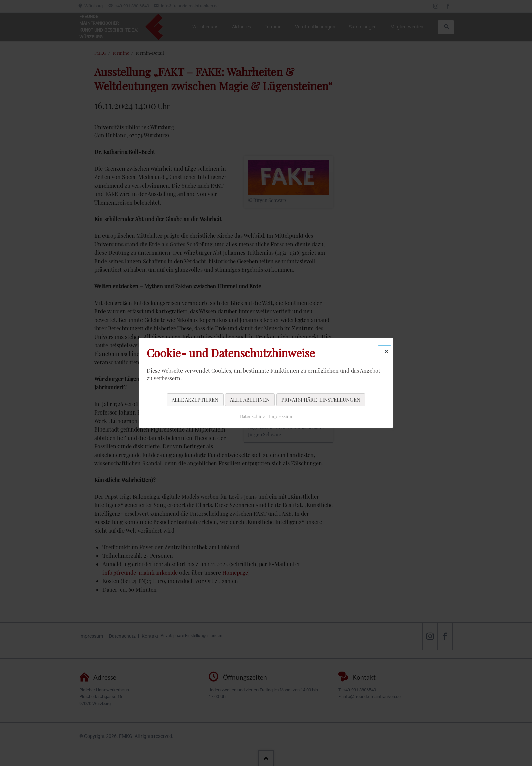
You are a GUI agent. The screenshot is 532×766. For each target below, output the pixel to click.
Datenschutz (252, 416)
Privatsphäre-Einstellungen (321, 400)
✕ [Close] (386, 351)
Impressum (281, 416)
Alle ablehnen (250, 400)
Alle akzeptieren (195, 400)
